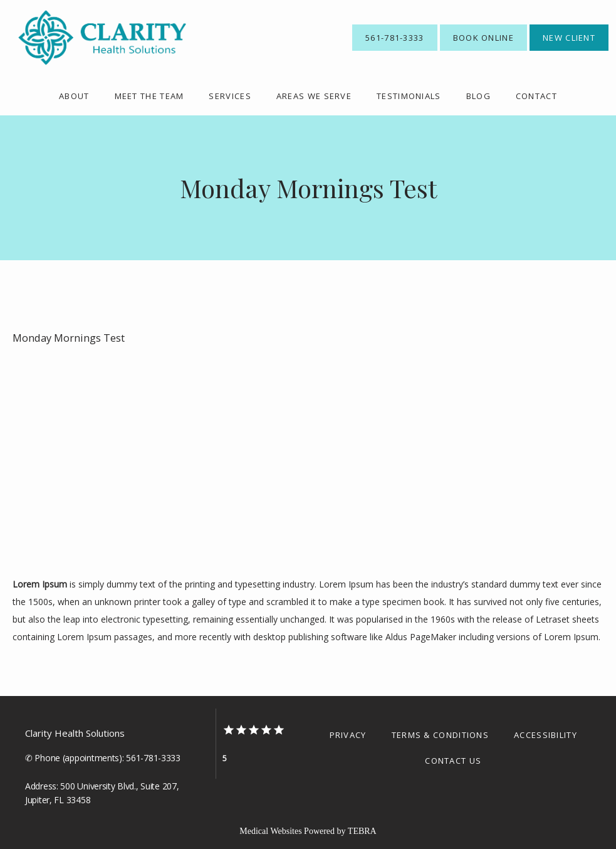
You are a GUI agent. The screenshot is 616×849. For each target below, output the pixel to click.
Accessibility (546, 735)
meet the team (149, 96)
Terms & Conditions (440, 735)
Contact (536, 96)
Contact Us (453, 761)
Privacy (348, 735)
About (74, 96)
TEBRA (362, 831)
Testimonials (409, 96)
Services (230, 96)
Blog (478, 96)
